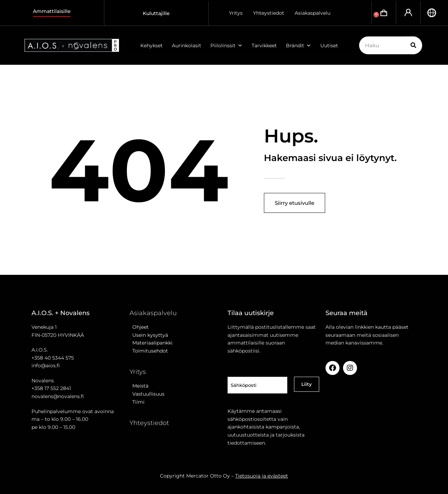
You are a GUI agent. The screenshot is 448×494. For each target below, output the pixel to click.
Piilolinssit (226, 46)
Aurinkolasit (187, 46)
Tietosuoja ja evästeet (262, 476)
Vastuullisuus (147, 394)
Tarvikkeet (264, 46)
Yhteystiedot (269, 13)
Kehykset (152, 46)
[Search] (413, 45)
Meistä (139, 386)
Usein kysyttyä (149, 335)
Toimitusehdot (149, 351)
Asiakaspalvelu (313, 13)
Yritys (236, 13)
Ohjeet (139, 327)
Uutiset (329, 46)
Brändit (299, 46)
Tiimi (138, 402)
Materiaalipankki (151, 343)
